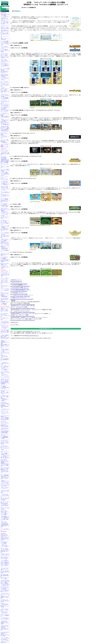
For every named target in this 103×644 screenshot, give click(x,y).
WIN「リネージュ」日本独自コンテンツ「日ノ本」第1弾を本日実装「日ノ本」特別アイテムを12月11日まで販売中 (5, 504)
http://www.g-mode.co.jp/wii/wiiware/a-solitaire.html (22, 299)
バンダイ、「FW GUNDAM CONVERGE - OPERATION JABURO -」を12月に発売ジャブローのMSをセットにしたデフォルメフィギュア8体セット (5, 77)
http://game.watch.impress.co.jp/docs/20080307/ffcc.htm (22, 304)
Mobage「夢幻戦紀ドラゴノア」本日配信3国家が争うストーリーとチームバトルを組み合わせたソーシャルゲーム (5, 109)
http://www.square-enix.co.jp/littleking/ (19, 291)
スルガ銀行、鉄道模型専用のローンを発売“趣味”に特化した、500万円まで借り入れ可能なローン (5, 337)
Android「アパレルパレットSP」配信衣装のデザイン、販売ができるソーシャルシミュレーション (5, 392)
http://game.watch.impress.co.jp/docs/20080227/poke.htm (23, 308)
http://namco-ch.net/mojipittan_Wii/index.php (20, 297)
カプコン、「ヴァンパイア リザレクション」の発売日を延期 (5, 508)
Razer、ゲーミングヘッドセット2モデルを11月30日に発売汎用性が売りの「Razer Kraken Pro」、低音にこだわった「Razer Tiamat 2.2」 (5, 309)
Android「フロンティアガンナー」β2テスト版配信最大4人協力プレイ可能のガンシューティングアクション (5, 332)
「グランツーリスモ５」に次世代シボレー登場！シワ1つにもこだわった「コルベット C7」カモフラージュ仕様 (5, 188)
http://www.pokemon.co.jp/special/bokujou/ (20, 289)
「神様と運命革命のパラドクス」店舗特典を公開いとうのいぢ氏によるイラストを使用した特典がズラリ (5, 518)
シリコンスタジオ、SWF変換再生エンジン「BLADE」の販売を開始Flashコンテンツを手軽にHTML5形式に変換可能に (5, 417)
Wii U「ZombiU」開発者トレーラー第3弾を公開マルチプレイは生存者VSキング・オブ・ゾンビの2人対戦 (5, 43)
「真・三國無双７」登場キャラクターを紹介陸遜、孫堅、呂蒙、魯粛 (5, 457)
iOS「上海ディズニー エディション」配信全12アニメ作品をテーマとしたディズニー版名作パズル (5, 222)
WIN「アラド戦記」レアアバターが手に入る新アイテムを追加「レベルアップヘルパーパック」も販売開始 (5, 368)
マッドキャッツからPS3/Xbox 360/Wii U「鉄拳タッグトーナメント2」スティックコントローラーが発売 (5, 448)
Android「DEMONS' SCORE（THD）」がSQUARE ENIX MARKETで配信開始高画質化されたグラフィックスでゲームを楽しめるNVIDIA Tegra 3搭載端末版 (5, 463)
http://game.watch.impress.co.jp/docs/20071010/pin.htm (22, 316)
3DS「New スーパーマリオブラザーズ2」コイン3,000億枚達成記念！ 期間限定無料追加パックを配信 (5, 436)
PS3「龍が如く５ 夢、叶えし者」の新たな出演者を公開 (5, 601)
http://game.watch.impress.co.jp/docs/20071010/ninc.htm (23, 320)
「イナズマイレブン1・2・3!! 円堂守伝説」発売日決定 (5, 363)
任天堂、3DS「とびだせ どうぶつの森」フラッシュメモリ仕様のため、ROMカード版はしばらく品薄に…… (5, 22)
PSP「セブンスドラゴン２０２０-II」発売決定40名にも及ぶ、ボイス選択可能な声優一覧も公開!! (5, 550)
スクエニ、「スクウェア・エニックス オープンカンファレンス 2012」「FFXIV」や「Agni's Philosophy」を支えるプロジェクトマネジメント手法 (5, 281)
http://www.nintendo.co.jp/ (16, 281)
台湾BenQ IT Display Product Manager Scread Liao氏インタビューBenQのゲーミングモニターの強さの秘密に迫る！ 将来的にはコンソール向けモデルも (5, 537)
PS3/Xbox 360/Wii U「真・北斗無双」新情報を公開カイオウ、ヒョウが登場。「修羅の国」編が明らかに (5, 32)
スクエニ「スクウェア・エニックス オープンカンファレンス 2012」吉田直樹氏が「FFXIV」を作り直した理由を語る (5, 424)
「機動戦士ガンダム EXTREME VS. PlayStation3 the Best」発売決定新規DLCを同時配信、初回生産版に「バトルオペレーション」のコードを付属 (5, 344)
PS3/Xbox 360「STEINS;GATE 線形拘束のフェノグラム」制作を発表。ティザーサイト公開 (5, 605)
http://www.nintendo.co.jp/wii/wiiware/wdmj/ (20, 286)
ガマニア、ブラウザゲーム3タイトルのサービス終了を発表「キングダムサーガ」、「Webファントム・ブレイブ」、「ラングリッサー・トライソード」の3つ (5, 374)
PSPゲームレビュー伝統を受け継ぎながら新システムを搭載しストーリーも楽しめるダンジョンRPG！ (5, 16)
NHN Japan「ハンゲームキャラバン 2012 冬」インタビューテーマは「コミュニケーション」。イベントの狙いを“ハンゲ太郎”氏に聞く (5, 288)
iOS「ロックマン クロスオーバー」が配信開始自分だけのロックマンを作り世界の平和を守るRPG (5, 200)
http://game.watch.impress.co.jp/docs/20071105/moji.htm (23, 312)
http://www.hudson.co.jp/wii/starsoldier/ (19, 294)
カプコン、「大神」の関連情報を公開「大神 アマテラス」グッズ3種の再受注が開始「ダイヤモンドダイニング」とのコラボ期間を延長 (5, 249)
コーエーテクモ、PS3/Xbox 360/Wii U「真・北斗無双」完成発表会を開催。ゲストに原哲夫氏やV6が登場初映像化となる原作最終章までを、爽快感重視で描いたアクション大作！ (5, 160)
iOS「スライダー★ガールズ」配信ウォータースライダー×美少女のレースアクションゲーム (5, 217)
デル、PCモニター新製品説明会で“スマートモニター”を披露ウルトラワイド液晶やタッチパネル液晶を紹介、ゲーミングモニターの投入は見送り (5, 172)
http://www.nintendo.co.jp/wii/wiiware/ (19, 284)
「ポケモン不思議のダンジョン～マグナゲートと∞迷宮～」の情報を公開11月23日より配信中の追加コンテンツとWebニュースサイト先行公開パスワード (5, 563)
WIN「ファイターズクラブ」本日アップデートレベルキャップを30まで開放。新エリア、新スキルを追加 (5, 442)
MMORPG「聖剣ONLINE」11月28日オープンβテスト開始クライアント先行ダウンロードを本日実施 (5, 513)
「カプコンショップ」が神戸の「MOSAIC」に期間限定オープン (5, 254)
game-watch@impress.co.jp (33, 336)
